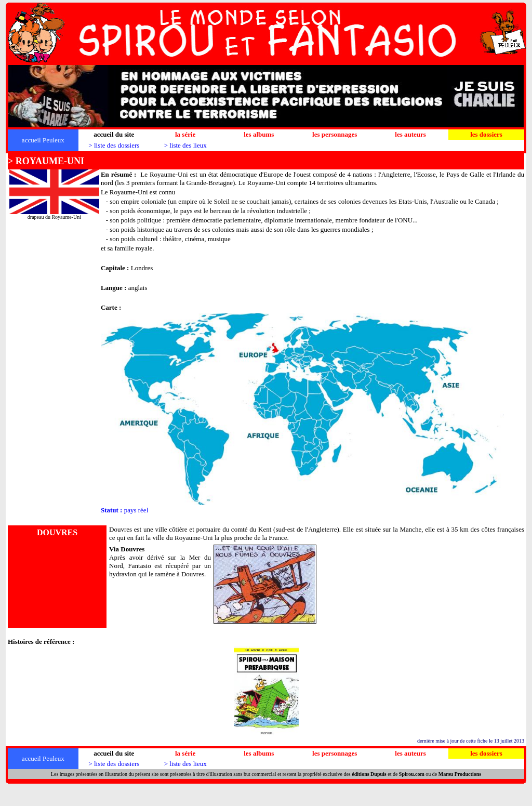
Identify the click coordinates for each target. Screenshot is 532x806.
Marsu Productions (460, 774)
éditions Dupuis (369, 774)
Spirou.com (412, 774)
